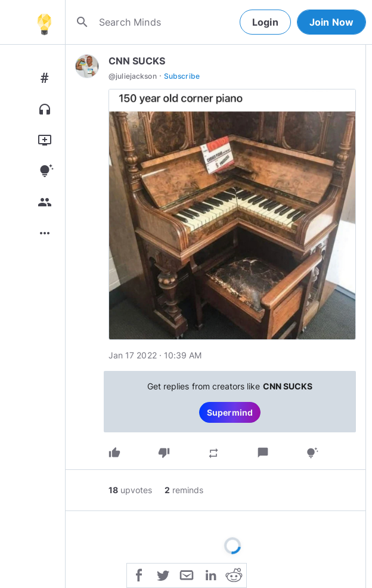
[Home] (44, 22)
